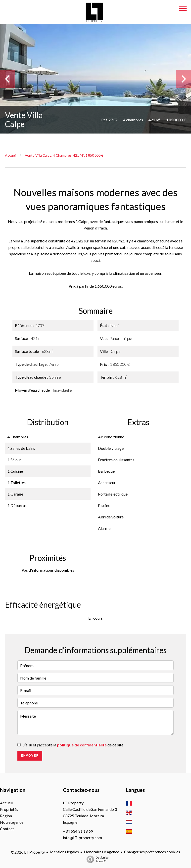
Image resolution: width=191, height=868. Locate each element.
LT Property (73, 803)
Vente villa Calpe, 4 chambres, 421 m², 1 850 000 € (64, 155)
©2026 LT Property (28, 852)
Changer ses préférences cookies (152, 852)
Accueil (11, 155)
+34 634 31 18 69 (78, 831)
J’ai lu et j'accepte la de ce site (73, 745)
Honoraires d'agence (101, 852)
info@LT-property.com (82, 838)
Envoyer (30, 756)
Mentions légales (64, 852)
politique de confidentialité (82, 745)
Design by (96, 859)
